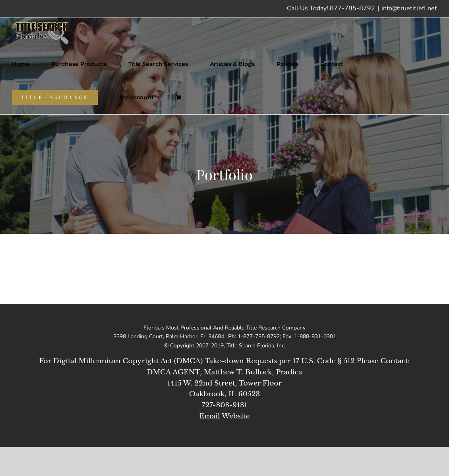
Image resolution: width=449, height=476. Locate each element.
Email (209, 416)
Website (236, 416)
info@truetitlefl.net (409, 8)
